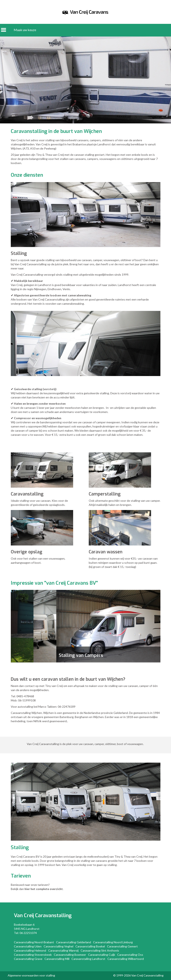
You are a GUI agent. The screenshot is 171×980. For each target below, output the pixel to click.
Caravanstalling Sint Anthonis (100, 950)
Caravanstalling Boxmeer (70, 955)
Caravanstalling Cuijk (102, 955)
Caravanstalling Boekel (90, 946)
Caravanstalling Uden (28, 946)
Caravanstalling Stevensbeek (33, 955)
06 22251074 (28, 933)
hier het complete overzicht (44, 889)
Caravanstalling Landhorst (88, 959)
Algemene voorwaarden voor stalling (31, 975)
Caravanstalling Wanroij (63, 950)
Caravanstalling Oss (130, 955)
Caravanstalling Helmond (30, 950)
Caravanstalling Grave (28, 959)
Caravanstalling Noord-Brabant (34, 942)
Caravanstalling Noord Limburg (113, 942)
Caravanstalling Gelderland (74, 942)
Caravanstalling (53, 915)
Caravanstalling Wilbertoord (126, 959)
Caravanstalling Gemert (122, 946)
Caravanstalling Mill (57, 959)
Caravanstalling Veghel (58, 946)
